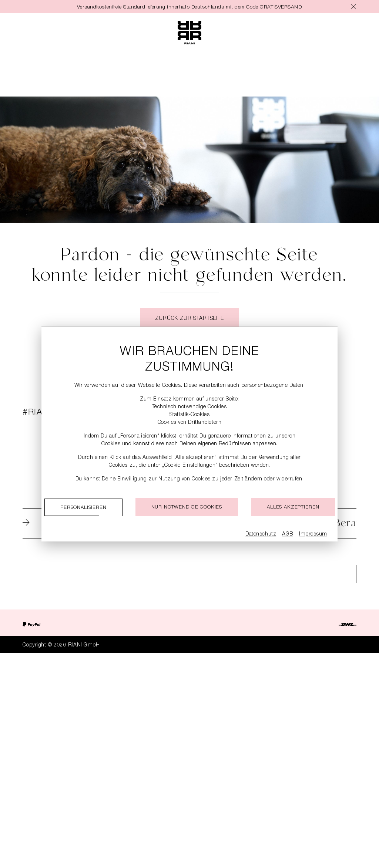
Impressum (313, 534)
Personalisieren (83, 508)
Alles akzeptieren (293, 508)
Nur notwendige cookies (187, 508)
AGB (288, 534)
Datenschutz (261, 534)
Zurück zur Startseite (189, 319)
